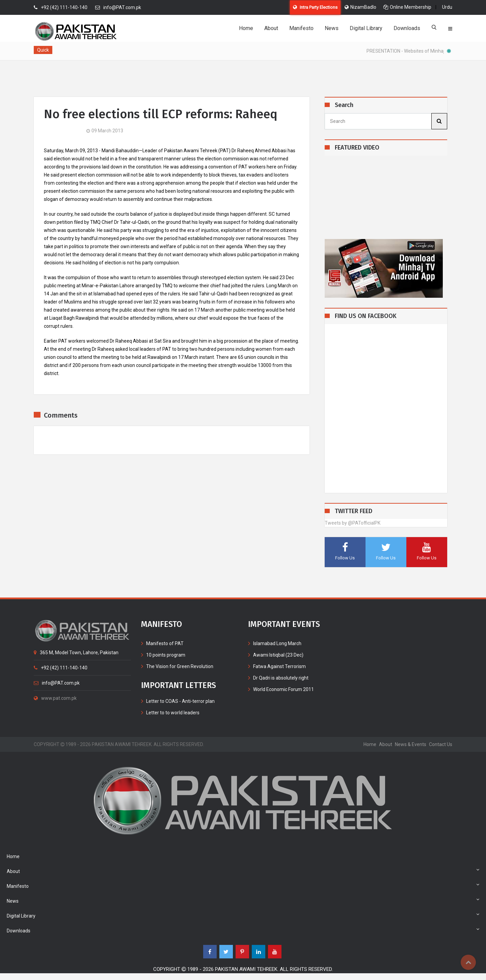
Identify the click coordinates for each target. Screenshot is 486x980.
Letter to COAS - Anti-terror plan (180, 701)
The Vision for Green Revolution (180, 666)
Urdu (447, 7)
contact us (441, 744)
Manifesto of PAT (165, 643)
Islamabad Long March (277, 643)
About (271, 28)
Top (468, 962)
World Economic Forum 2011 (283, 689)
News (332, 28)
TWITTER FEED (354, 511)
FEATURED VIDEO (357, 148)
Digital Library (366, 28)
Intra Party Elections (315, 7)
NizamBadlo (360, 7)
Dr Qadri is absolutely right (281, 678)
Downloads (407, 28)
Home (246, 28)
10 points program (166, 655)
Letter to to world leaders (173, 713)
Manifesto (301, 28)
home (370, 744)
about (386, 744)
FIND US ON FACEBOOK (366, 316)
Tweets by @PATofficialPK (353, 523)
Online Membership (407, 7)
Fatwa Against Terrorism (279, 666)
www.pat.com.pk (55, 698)
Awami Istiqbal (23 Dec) (278, 655)
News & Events (411, 744)
